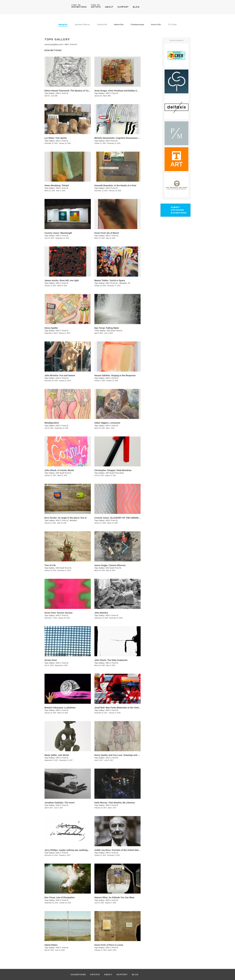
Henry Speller (51, 328)
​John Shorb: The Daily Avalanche (111, 660)
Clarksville (102, 24)
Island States (51, 945)
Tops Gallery (50, 93)
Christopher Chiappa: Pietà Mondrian (113, 470)
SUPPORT (123, 7)
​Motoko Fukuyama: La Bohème (60, 708)
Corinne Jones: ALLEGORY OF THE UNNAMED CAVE (121, 518)
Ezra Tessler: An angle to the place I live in (66, 518)
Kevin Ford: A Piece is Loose (109, 945)
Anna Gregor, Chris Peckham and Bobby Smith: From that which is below (131, 91)
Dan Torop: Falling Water (107, 328)
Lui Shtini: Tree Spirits (56, 138)
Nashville (119, 24)
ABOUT (109, 7)
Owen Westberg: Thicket (57, 185)
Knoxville (156, 24)
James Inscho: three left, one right (62, 280)
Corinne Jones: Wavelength (58, 233)
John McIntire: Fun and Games (60, 375)
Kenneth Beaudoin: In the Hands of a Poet (115, 185)
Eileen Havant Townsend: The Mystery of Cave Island (71, 91)
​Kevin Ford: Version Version (59, 613)
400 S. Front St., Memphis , (67, 520)
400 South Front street (115, 473)
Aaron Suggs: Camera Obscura (110, 565)
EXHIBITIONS (79, 7)
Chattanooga (137, 24)
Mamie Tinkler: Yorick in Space (110, 280)
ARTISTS (96, 7)
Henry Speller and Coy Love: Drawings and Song (119, 755)
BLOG (136, 7)
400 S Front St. (112, 141)
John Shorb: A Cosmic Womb (59, 470)
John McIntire (101, 613)
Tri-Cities (172, 24)
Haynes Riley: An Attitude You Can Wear (114, 897)
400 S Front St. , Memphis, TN (118, 283)
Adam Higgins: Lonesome (107, 423)
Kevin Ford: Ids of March (107, 233)
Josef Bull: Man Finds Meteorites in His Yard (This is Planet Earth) (127, 708)
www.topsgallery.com (54, 44)
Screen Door (51, 660)
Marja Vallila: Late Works (57, 755)
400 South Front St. (115, 331)
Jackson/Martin (82, 24)
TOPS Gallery (100, 331)
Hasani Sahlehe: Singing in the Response (115, 375)
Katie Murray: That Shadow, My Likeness (115, 803)
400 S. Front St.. (112, 236)
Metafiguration (52, 423)
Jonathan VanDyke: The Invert (59, 803)
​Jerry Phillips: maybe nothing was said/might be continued (74, 850)
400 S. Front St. (71, 44)
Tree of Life (50, 565)
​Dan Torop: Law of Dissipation (60, 897)
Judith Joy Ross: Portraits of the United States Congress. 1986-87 (127, 850)
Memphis (63, 24)
